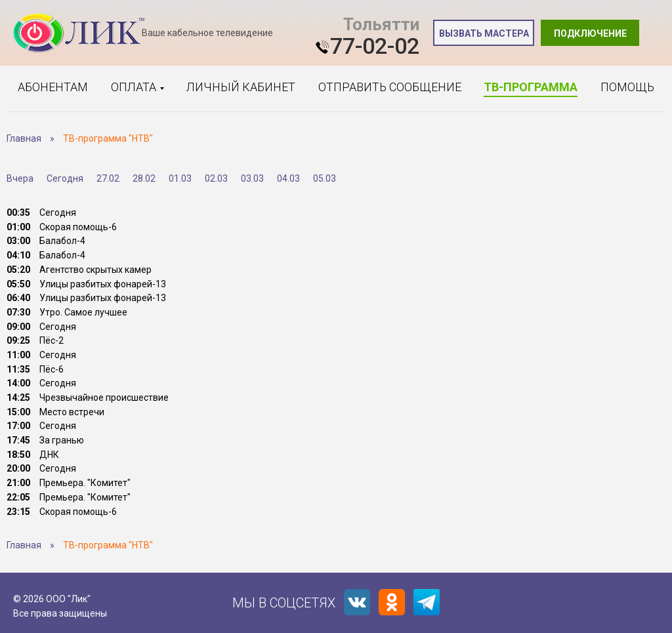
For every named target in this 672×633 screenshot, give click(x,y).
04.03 (288, 178)
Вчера (20, 178)
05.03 (325, 178)
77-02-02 (375, 46)
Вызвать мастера (484, 33)
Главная (24, 138)
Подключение (590, 33)
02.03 (216, 178)
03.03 (252, 178)
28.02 (144, 178)
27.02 (108, 178)
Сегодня (65, 178)
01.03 (180, 178)
